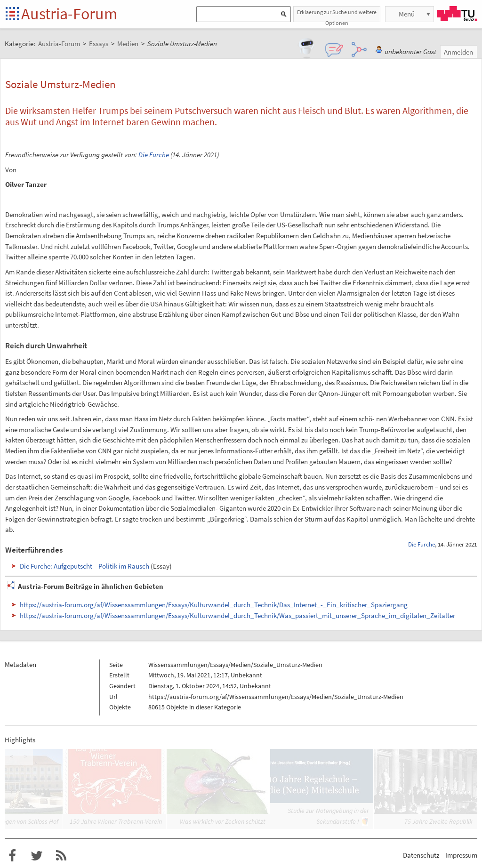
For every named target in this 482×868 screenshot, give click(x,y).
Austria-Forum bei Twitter (37, 856)
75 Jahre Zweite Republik (438, 821)
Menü (407, 14)
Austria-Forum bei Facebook (12, 856)
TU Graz (457, 14)
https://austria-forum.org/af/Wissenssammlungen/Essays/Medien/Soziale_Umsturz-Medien (276, 697)
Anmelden (458, 52)
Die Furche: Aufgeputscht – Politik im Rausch (84, 566)
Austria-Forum (69, 14)
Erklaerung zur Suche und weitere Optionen (337, 15)
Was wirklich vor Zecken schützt (223, 821)
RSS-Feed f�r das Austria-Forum (61, 856)
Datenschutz (421, 855)
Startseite (13, 14)
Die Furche (154, 155)
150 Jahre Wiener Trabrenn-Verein (116, 821)
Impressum (461, 855)
